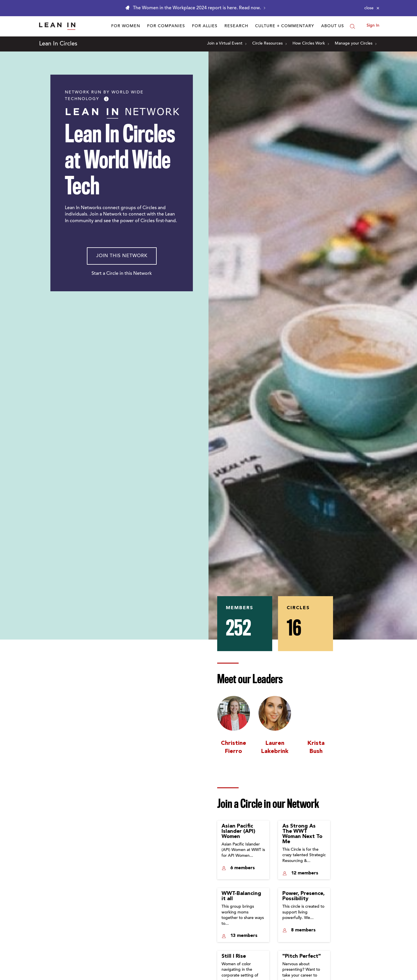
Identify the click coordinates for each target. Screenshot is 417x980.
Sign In (373, 26)
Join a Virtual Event (227, 44)
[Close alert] (372, 8)
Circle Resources (269, 44)
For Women (126, 26)
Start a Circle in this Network (122, 274)
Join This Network (122, 256)
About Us (333, 26)
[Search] (352, 26)
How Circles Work (311, 44)
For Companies (166, 26)
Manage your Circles (356, 44)
